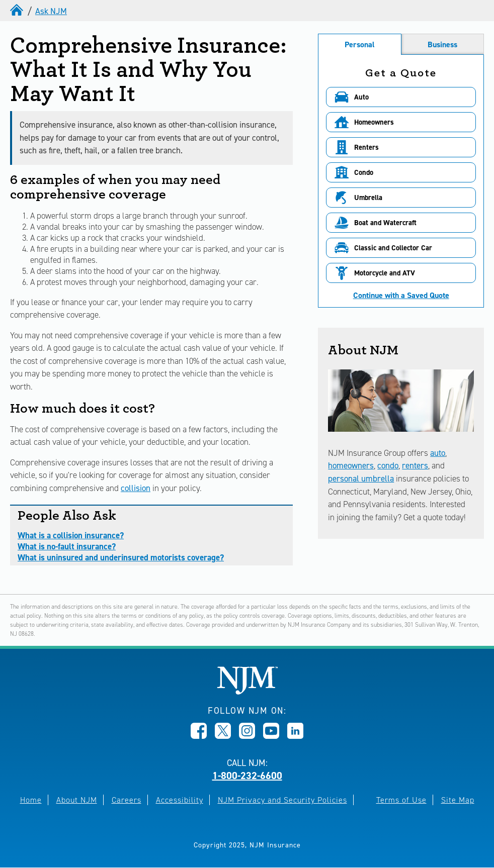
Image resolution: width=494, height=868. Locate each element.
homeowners (351, 465)
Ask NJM (51, 11)
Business (442, 44)
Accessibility (180, 800)
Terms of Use (401, 800)
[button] (401, 97)
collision (136, 488)
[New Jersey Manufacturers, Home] (247, 692)
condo (388, 465)
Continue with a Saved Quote (401, 296)
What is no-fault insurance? (67, 546)
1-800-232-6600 (247, 776)
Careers (127, 800)
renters (415, 465)
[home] (18, 11)
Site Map (458, 800)
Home (31, 800)
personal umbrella (361, 478)
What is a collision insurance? (71, 535)
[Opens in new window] (199, 736)
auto (438, 453)
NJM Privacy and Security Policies (282, 800)
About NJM (77, 800)
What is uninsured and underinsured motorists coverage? (121, 557)
